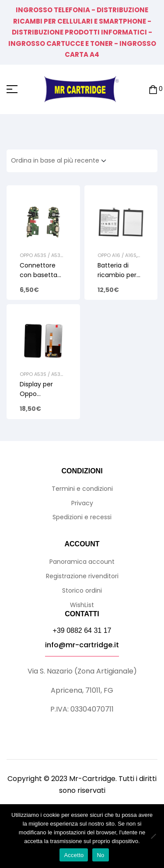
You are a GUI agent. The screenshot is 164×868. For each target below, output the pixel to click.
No (100, 855)
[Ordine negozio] (61, 161)
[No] (153, 836)
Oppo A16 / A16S (117, 255)
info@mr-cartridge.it (82, 645)
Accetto (74, 855)
